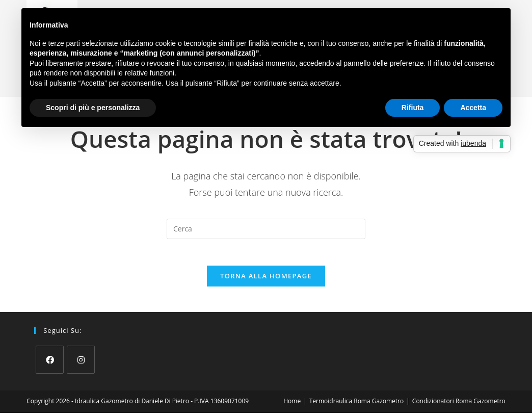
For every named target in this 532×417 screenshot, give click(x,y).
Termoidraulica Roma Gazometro (356, 405)
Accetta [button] (473, 108)
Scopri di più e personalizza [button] (93, 108)
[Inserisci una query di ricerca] (266, 229)
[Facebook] (50, 364)
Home (292, 405)
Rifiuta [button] (413, 108)
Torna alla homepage (266, 280)
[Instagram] (81, 364)
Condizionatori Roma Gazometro (459, 405)
